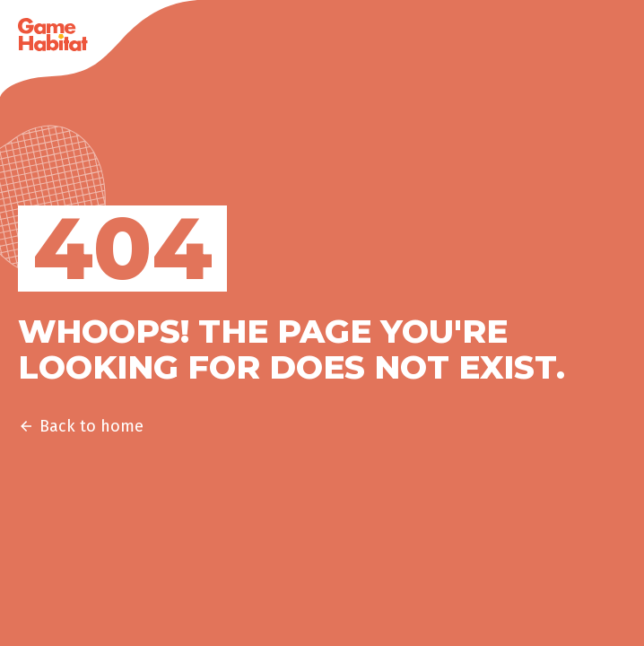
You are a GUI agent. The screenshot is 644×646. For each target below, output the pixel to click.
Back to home (81, 426)
